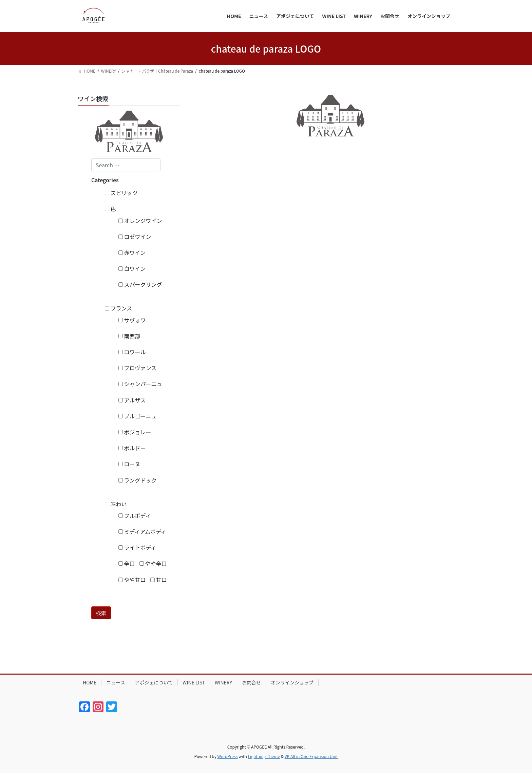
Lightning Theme (264, 756)
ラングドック (138, 480)
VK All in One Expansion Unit (311, 756)
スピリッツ (121, 193)
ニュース (116, 682)
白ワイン (132, 268)
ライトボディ (137, 547)
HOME (90, 682)
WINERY (223, 682)
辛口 (127, 563)
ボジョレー (135, 432)
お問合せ (251, 682)
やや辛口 (153, 563)
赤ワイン (132, 252)
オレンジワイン (140, 221)
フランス (118, 308)
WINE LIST (194, 682)
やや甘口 (132, 580)
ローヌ (129, 464)
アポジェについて (154, 682)
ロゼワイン (135, 237)
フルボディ (135, 515)
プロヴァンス (137, 368)
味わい (116, 504)
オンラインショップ (292, 682)
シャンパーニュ (140, 384)
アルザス (132, 400)
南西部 (129, 336)
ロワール (132, 352)
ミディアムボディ (142, 531)
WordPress (228, 756)
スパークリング (140, 284)
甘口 (159, 580)
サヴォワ (132, 320)
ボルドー (132, 448)
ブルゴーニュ (137, 416)
